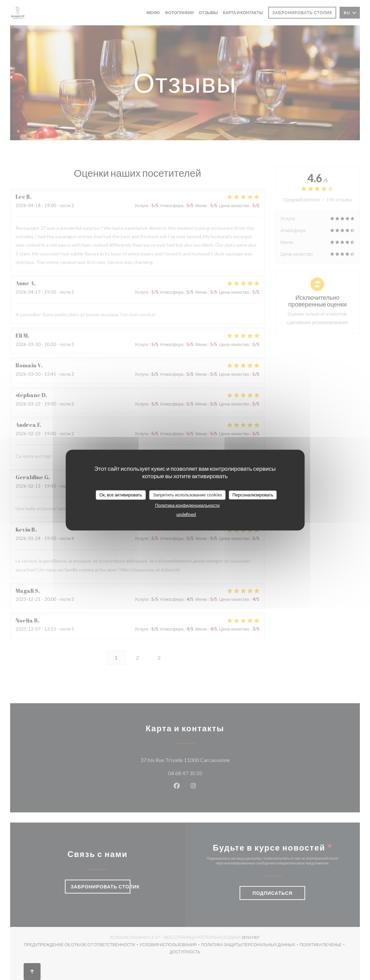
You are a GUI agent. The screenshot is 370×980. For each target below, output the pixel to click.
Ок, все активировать (121, 495)
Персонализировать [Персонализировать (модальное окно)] (253, 495)
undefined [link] (186, 514)
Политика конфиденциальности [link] (187, 505)
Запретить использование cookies (188, 495)
